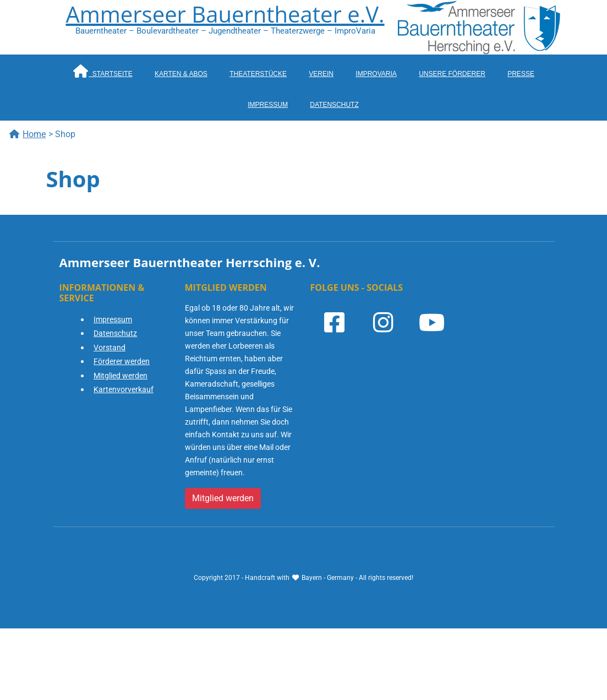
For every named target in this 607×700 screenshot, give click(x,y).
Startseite (102, 71)
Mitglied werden (121, 376)
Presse (521, 74)
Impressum (268, 105)
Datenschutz (334, 105)
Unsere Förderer (452, 74)
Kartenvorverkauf (124, 389)
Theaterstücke (258, 74)
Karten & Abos (181, 74)
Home (27, 134)
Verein (321, 74)
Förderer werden (122, 361)
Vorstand (110, 348)
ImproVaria (376, 74)
